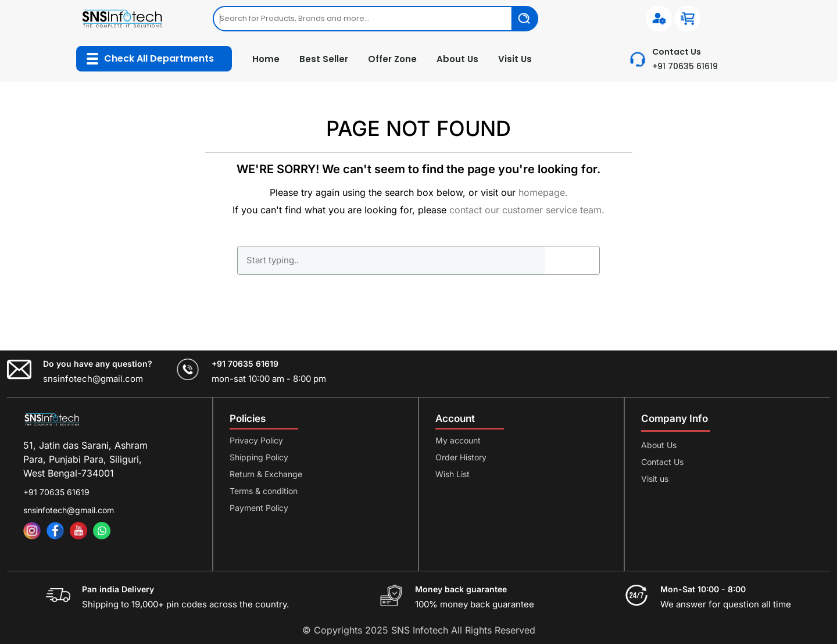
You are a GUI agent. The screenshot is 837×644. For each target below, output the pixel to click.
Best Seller (324, 59)
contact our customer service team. (527, 210)
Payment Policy (259, 508)
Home (266, 59)
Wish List (453, 474)
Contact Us (662, 462)
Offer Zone (392, 59)
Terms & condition (264, 491)
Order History (461, 457)
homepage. (543, 192)
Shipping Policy (259, 457)
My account (458, 440)
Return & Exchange (266, 474)
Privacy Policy (256, 440)
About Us (457, 59)
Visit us (655, 479)
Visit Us (515, 59)
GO (572, 260)
